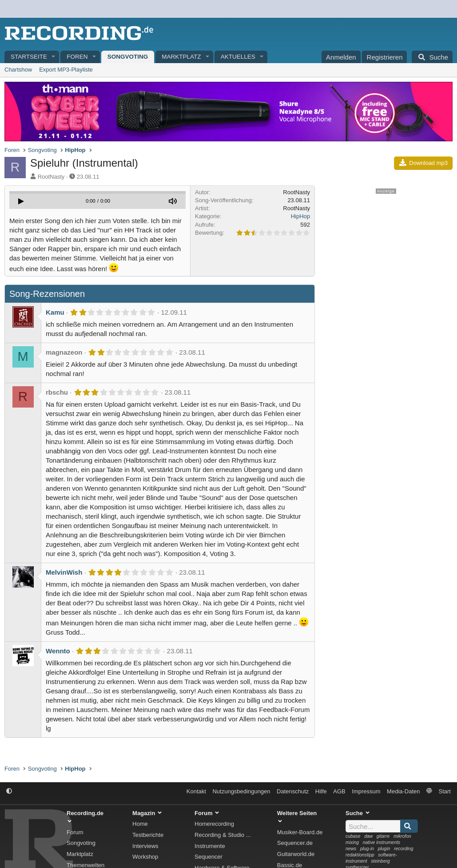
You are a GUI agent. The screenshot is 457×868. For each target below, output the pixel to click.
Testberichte (148, 835)
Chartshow (18, 70)
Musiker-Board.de (300, 832)
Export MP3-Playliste (66, 70)
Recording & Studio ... (223, 835)
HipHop (300, 216)
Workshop (145, 857)
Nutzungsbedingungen (241, 791)
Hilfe (321, 791)
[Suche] (432, 57)
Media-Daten (403, 791)
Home (140, 824)
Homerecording (214, 824)
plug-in (367, 849)
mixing (352, 842)
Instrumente (210, 846)
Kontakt (196, 791)
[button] (54, 57)
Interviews (145, 846)
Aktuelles (238, 57)
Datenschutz (293, 791)
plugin (384, 849)
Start (445, 791)
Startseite (29, 57)
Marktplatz (181, 57)
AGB (339, 791)
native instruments (381, 842)
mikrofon (402, 836)
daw (368, 836)
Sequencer (209, 857)
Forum (75, 832)
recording (403, 849)
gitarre (383, 836)
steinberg (380, 861)
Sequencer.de (295, 843)
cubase (353, 836)
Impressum (366, 791)
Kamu (55, 312)
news (351, 849)
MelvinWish (64, 572)
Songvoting (128, 57)
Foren (77, 57)
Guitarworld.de (296, 854)
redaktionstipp (360, 855)
